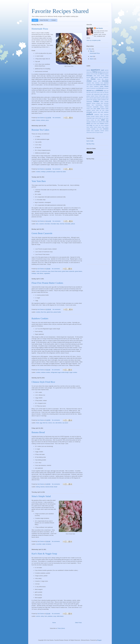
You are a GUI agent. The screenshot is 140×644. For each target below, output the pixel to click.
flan (108, 91)
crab (87, 86)
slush (98, 124)
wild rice (94, 132)
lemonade (106, 103)
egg (41, 423)
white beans (60, 616)
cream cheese (104, 86)
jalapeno (89, 103)
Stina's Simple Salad (41, 496)
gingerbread (97, 94)
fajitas (105, 91)
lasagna (98, 103)
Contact (54, 20)
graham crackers (90, 96)
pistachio (95, 112)
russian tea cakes (61, 172)
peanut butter (57, 312)
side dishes (40, 273)
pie (101, 110)
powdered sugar (51, 172)
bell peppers (106, 74)
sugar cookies (73, 372)
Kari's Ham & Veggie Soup (44, 554)
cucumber (39, 544)
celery (42, 616)
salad (44, 544)
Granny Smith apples (100, 96)
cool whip (103, 85)
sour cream (95, 125)
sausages (89, 122)
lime (93, 105)
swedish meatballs (91, 129)
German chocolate (65, 224)
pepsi (97, 110)
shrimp (104, 122)
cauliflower (106, 77)
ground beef (89, 100)
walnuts (107, 131)
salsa (107, 120)
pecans (93, 110)
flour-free (44, 312)
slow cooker (94, 124)
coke (94, 85)
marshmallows (99, 105)
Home (35, 20)
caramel (41, 224)
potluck (73, 224)
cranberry (96, 86)
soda (88, 125)
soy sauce (65, 423)
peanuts (89, 110)
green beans (79, 271)
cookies (38, 172)
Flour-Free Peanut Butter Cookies (47, 283)
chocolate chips (55, 224)
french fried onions (56, 271)
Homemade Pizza (40, 29)
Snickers (106, 124)
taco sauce (99, 129)
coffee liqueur (90, 85)
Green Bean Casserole (42, 233)
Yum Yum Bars (39, 181)
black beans (97, 76)
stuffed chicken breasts (96, 127)
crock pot (101, 88)
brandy (103, 76)
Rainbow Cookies (40, 318)
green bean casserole (68, 271)
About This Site (44, 20)
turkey (92, 131)
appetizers (95, 70)
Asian (38, 423)
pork (102, 112)
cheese (38, 120)
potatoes (50, 616)
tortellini (88, 131)
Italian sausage (104, 102)
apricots (107, 70)
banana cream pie (91, 74)
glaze (102, 94)
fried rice (45, 423)
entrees (43, 120)
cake (92, 77)
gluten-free (50, 312)
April (91, 56)
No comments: (57, 118)
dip (93, 91)
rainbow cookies (46, 372)
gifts (93, 94)
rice (54, 423)
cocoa (102, 83)
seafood (100, 122)
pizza (47, 120)
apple (103, 70)
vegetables (47, 273)
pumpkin (93, 116)
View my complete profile (94, 40)
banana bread (49, 487)
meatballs (106, 105)
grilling (107, 98)
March (92, 59)
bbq (99, 74)
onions (50, 423)
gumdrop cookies (97, 100)
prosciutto (106, 115)
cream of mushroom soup (43, 271)
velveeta (102, 131)
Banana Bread (38, 432)
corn (107, 85)
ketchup (94, 103)
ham (46, 616)
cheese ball (100, 79)
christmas (97, 83)
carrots (38, 616)
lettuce (88, 105)
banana (43, 487)
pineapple (89, 112)
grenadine (103, 98)
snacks (102, 123)
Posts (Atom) (61, 628)
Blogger (99, 640)
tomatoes (48, 544)
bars (37, 224)
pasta (99, 109)
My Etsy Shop (90, 144)
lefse (102, 103)
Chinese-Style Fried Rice (43, 382)
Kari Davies (99, 28)
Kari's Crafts (90, 141)
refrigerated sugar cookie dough (60, 372)
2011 (90, 49)
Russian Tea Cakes (40, 130)
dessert (89, 91)
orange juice (90, 109)
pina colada (105, 110)
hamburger (89, 101)
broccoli (88, 77)
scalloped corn (95, 122)
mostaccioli (89, 107)
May (91, 51)
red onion (106, 116)
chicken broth (97, 81)
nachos (102, 107)
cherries (107, 79)
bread (55, 487)
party (95, 109)
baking (38, 487)
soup (55, 616)
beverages (89, 76)
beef (101, 74)
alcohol (88, 70)
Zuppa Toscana (100, 132)
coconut (106, 83)
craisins (91, 86)
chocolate (47, 224)
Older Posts (78, 623)
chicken (89, 81)
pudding (88, 116)
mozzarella (96, 107)
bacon (91, 72)
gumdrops (104, 100)
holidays (43, 172)
